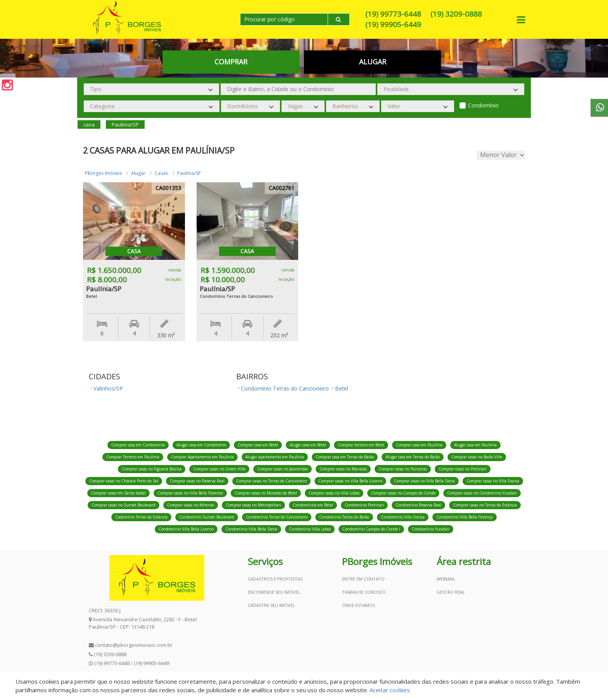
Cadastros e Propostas (275, 579)
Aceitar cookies (390, 690)
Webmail (446, 579)
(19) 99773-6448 (393, 14)
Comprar (231, 62)
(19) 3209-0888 (456, 14)
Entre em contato (363, 579)
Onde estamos (358, 605)
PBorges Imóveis (103, 173)
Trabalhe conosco (364, 592)
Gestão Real (451, 592)
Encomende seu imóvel (274, 592)
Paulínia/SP (189, 173)
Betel (342, 388)
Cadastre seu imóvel (271, 605)
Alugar (373, 62)
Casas (161, 173)
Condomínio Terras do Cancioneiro (285, 388)
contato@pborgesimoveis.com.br (134, 645)
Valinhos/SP (108, 388)
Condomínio (483, 105)
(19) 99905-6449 (393, 24)
